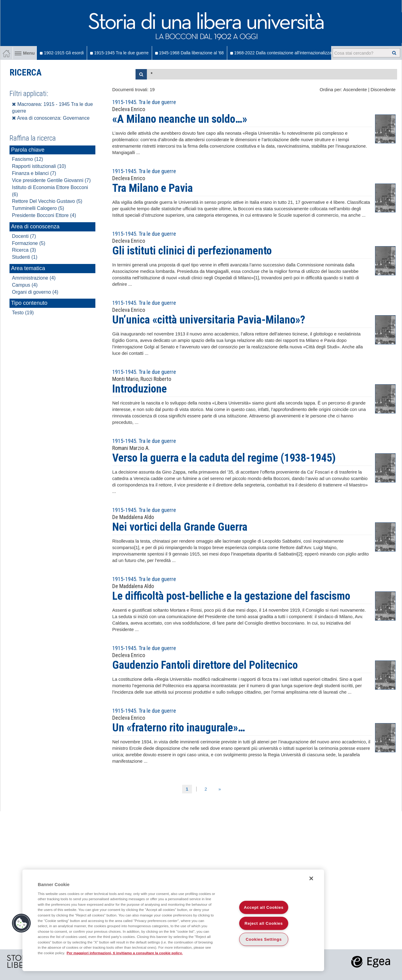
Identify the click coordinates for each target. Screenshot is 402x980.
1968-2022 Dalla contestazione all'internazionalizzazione (286, 53)
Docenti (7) (24, 236)
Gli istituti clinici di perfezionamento (192, 251)
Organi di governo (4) (35, 292)
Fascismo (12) (27, 159)
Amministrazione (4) (34, 278)
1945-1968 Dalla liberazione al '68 (190, 53)
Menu (25, 53)
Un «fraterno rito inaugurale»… (179, 728)
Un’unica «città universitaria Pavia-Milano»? (209, 320)
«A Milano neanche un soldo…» (180, 119)
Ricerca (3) (24, 250)
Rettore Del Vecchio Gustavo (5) (47, 201)
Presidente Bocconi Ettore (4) (44, 215)
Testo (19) (23, 313)
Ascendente (355, 90)
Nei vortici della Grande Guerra (180, 527)
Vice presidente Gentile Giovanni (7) (51, 180)
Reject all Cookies (264, 923)
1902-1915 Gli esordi (62, 53)
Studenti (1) (25, 257)
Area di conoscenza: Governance (51, 118)
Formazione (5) (29, 243)
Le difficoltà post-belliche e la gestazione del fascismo (231, 596)
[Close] (311, 878)
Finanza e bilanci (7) (34, 173)
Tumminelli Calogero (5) (38, 208)
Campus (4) (25, 285)
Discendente (383, 90)
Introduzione (140, 389)
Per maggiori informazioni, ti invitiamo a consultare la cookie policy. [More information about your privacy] (124, 953)
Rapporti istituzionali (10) (39, 166)
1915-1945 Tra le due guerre (119, 53)
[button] (21, 923)
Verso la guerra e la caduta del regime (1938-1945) (224, 458)
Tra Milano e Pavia (153, 188)
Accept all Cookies (264, 907)
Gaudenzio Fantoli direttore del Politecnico (205, 665)
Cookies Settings (264, 939)
